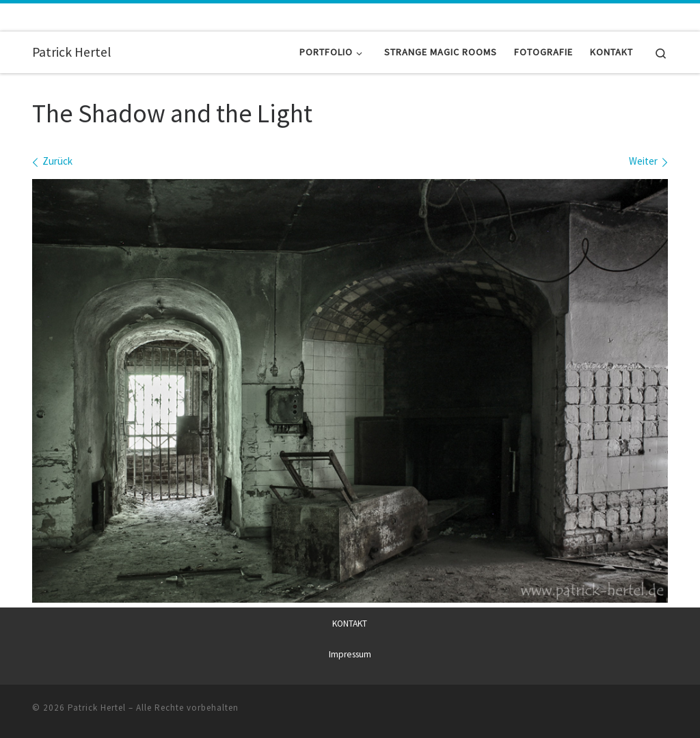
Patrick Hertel (97, 708)
